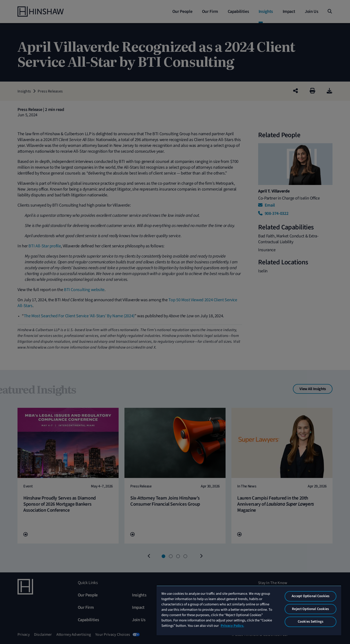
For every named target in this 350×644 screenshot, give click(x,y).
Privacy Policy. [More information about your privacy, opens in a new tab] (232, 626)
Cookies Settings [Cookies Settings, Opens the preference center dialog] (311, 622)
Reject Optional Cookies (310, 609)
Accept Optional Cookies (311, 596)
